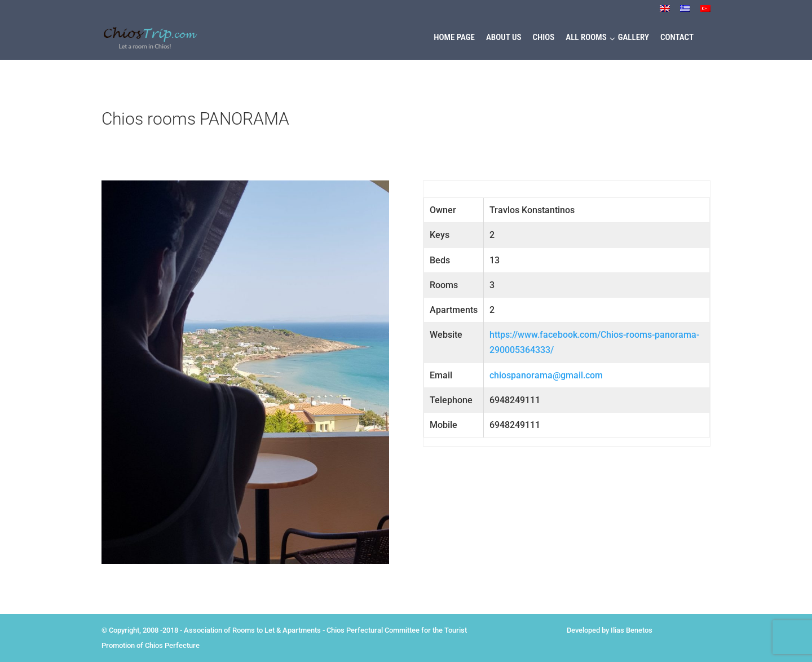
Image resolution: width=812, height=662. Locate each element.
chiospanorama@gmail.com (546, 375)
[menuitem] (665, 12)
